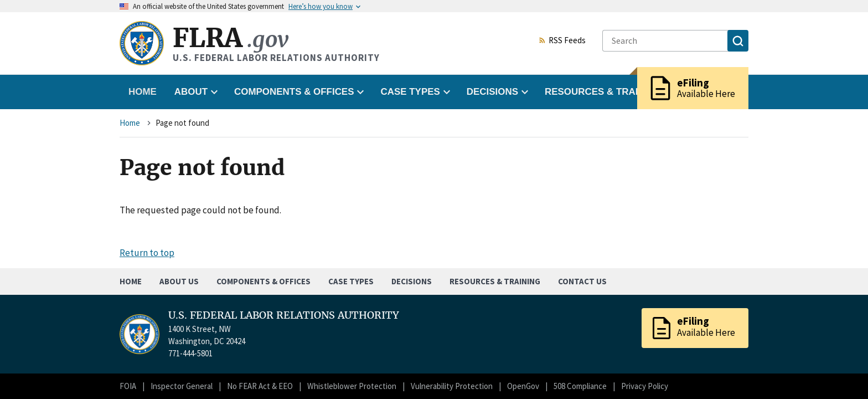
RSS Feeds (562, 41)
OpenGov (523, 386)
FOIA (128, 386)
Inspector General (182, 386)
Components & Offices (263, 281)
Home (143, 92)
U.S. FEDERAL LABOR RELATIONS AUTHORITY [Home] (284, 315)
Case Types (351, 281)
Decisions (412, 281)
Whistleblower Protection (352, 386)
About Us (179, 281)
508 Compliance (580, 386)
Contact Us (582, 281)
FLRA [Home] (231, 38)
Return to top (147, 253)
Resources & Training (495, 281)
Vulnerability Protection (452, 386)
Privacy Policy (645, 386)
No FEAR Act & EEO (260, 386)
